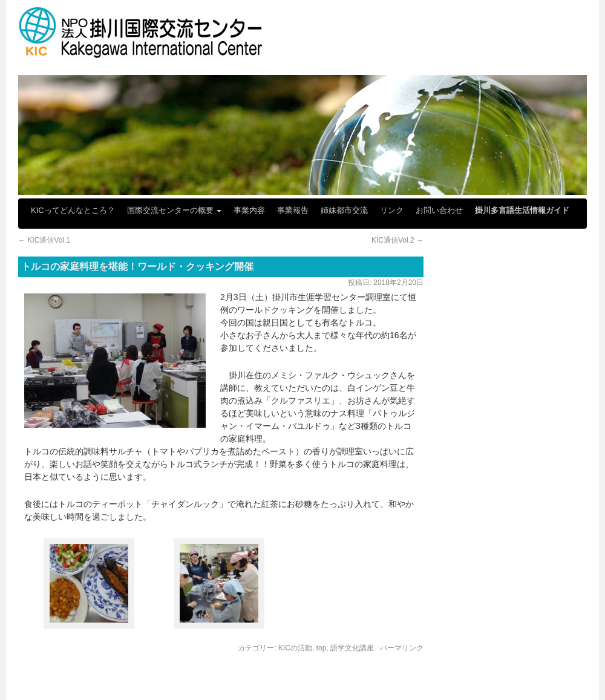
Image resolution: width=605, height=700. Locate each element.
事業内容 (249, 210)
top (322, 648)
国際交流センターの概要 (175, 210)
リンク (392, 210)
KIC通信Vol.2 (397, 240)
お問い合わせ (439, 210)
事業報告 (293, 210)
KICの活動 (295, 648)
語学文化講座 (352, 648)
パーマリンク (402, 648)
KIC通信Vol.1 (44, 240)
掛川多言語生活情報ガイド (522, 210)
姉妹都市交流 (344, 210)
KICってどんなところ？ (73, 210)
